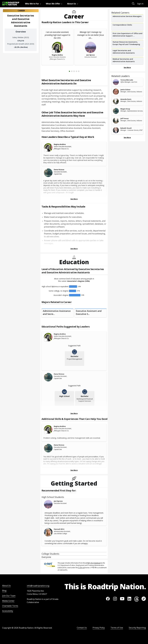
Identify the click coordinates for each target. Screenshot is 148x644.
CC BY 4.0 (81, 568)
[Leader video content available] (48, 147)
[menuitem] (33, 4)
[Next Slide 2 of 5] (82, 71)
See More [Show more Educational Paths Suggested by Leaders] (74, 413)
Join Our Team (9, 596)
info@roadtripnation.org (38, 586)
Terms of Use (117, 628)
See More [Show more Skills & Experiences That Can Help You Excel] (74, 470)
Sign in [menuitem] (140, 4)
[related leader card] (127, 82)
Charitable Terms (10, 606)
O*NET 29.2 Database (93, 563)
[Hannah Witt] (48, 532)
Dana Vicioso (59, 170)
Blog (4, 591)
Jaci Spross (58, 501)
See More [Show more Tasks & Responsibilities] (74, 249)
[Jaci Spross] (48, 504)
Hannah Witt (59, 529)
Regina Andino (60, 144)
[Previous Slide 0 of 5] (66, 71)
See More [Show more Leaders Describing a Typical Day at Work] (74, 199)
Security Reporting (137, 628)
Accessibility (8, 611)
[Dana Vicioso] (48, 173)
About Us (6, 586)
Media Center (8, 601)
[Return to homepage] (11, 4)
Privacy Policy (99, 628)
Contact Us (82, 628)
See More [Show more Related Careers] (127, 68)
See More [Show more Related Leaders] (127, 138)
